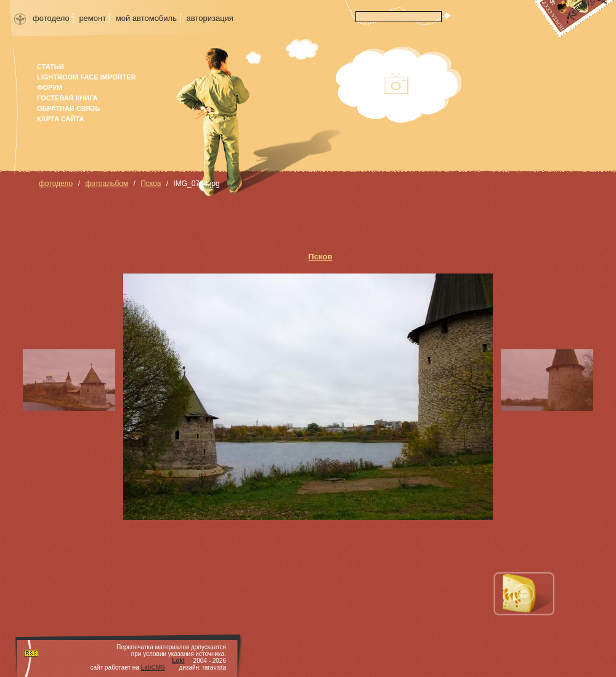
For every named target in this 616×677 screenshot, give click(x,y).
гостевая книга (67, 98)
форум (50, 87)
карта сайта (60, 119)
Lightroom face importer (87, 77)
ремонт (92, 18)
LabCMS (153, 667)
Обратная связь (68, 108)
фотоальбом (107, 184)
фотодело (51, 18)
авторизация (210, 18)
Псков (151, 184)
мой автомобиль (146, 18)
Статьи (51, 67)
